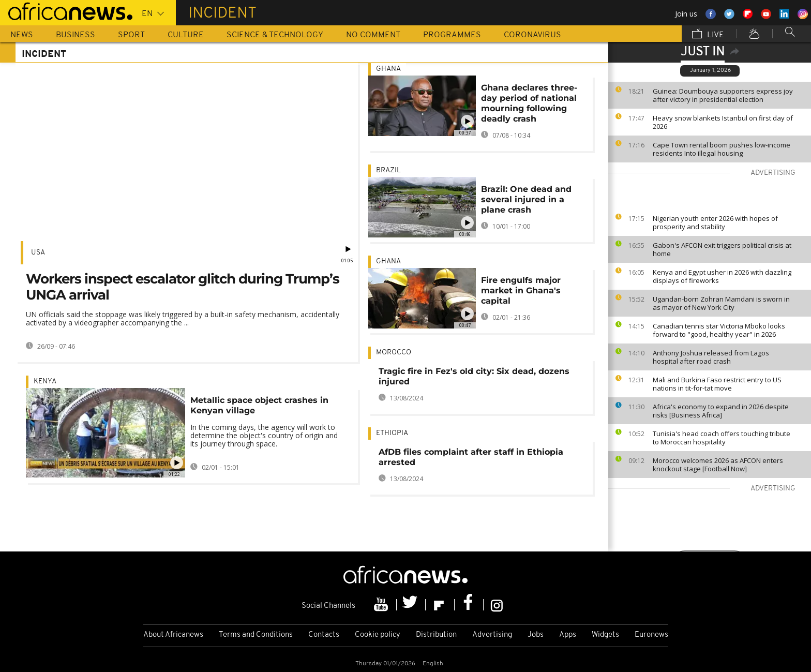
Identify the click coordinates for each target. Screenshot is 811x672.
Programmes (452, 35)
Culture (186, 35)
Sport (131, 35)
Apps (568, 635)
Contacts (324, 635)
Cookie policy (378, 635)
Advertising (492, 635)
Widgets (605, 635)
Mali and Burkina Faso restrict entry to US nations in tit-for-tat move (717, 384)
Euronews (651, 635)
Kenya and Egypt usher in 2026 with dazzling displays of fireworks (722, 276)
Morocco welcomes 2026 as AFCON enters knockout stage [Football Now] (718, 465)
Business (76, 35)
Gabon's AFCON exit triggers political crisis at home (722, 249)
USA (38, 253)
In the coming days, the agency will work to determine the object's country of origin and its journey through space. (264, 435)
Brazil (388, 170)
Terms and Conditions (256, 635)
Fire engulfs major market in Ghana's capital (521, 290)
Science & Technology (275, 35)
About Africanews (173, 635)
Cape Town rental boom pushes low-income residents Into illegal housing (722, 149)
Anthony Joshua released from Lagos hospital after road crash (711, 357)
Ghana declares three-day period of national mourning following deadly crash (529, 103)
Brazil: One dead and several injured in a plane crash (526, 199)
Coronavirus (532, 35)
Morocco (394, 353)
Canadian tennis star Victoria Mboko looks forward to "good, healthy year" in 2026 (719, 330)
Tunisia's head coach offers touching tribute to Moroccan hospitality (722, 438)
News (22, 35)
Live (708, 35)
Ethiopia (392, 433)
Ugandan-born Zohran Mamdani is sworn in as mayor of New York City (721, 303)
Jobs (536, 635)
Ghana (388, 69)
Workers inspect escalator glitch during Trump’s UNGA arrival (183, 287)
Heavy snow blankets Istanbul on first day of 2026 (723, 122)
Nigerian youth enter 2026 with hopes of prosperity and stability (715, 222)
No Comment (373, 35)
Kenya (45, 382)
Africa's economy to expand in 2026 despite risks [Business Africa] (721, 411)
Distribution (436, 635)
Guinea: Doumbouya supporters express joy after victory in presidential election (723, 95)
